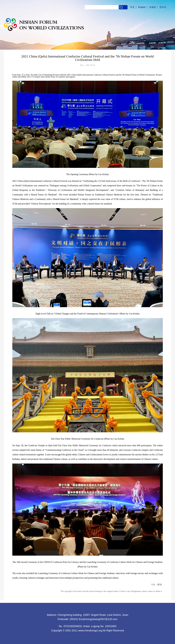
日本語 (152, 7)
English (142, 7)
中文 (132, 7)
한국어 (163, 7)
